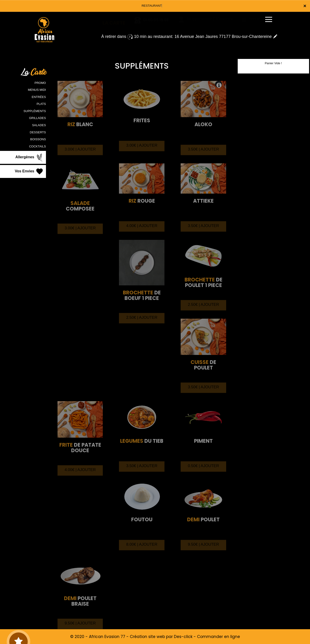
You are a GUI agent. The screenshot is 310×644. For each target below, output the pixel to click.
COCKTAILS (38, 146)
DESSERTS (38, 132)
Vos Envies (29, 171)
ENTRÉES (39, 97)
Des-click (183, 637)
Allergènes (29, 157)
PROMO (40, 83)
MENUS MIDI (37, 90)
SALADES (39, 125)
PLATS (41, 104)
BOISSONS (38, 139)
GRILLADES (38, 118)
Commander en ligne (219, 637)
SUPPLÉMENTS (35, 111)
